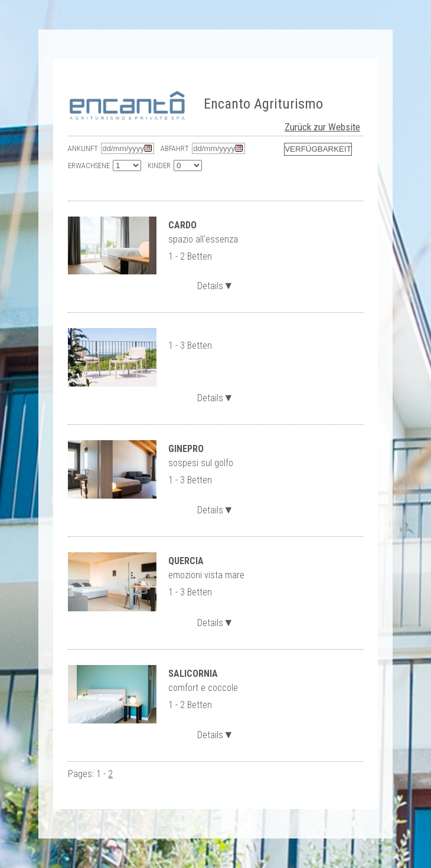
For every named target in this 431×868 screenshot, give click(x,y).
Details (215, 284)
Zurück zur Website (322, 127)
